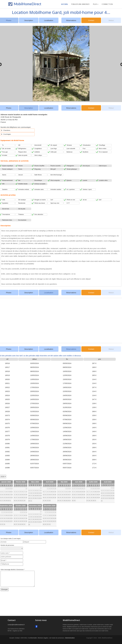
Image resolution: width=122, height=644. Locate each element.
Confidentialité (32, 638)
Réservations (71, 20)
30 (8, 501)
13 (2, 495)
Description (29, 20)
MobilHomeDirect (24, 5)
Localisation (49, 20)
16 (8, 495)
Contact (91, 20)
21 (4, 498)
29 (6, 501)
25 (12, 498)
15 (6, 495)
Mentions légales (43, 638)
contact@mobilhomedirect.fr (16, 625)
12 (21, 495)
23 (8, 498)
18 (12, 495)
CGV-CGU (24, 638)
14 (4, 495)
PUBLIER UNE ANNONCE (80, 4)
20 (2, 498)
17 (10, 495)
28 (4, 501)
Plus (96, 4)
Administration (70, 638)
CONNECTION (107, 4)
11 (12, 492)
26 (21, 501)
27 (2, 501)
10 (10, 492)
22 (6, 498)
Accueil (65, 4)
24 (10, 498)
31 (10, 501)
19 (21, 498)
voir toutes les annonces (57, 638)
